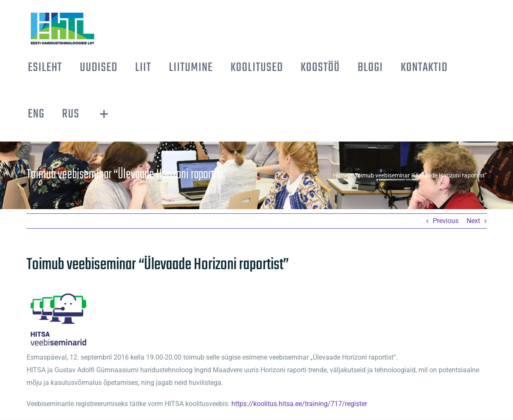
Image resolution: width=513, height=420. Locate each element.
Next (473, 221)
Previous (446, 221)
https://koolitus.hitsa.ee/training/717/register (299, 404)
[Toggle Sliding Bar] (104, 114)
